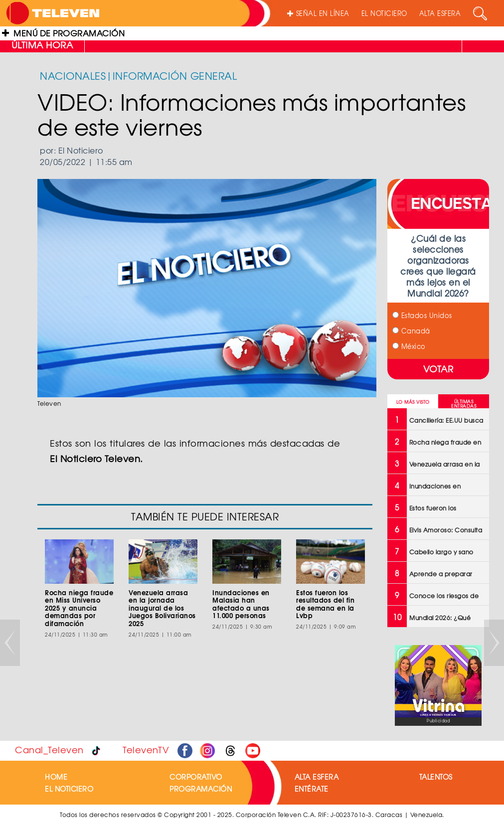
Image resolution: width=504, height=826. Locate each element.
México (409, 346)
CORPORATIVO (196, 777)
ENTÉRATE (312, 789)
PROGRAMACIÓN (201, 789)
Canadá (411, 331)
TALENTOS (436, 777)
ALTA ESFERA (440, 13)
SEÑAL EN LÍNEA (318, 13)
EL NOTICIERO (384, 13)
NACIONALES (73, 76)
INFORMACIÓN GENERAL (175, 76)
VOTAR (438, 369)
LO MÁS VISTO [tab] (413, 402)
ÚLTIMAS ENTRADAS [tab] (464, 404)
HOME (56, 777)
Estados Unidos (422, 315)
